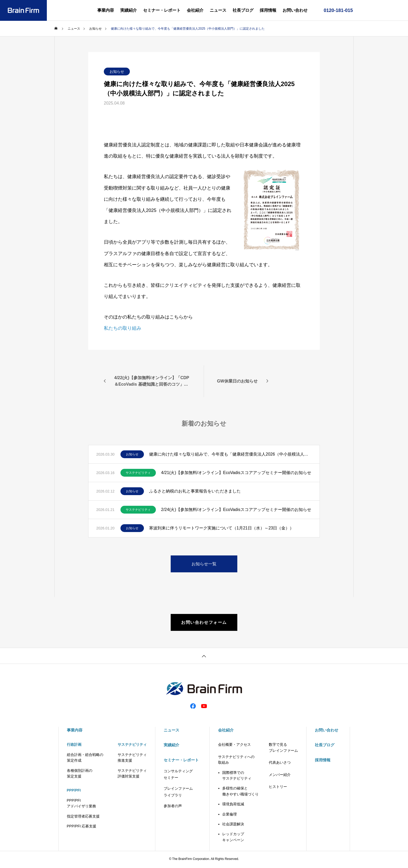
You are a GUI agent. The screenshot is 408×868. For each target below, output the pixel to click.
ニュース (218, 10)
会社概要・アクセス (234, 746)
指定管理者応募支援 (83, 817)
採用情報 (268, 10)
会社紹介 (195, 10)
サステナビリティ (138, 473)
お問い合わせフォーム (204, 623)
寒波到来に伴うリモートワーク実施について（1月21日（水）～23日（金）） (222, 528)
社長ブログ (243, 10)
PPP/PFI (74, 792)
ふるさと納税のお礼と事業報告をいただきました (195, 491)
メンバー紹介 (280, 776)
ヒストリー (278, 788)
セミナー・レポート (162, 10)
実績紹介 (129, 10)
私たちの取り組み (123, 328)
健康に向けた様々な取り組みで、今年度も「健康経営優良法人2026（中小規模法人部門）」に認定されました (230, 454)
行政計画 (74, 746)
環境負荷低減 (233, 805)
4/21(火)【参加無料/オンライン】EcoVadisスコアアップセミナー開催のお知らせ (236, 473)
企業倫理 (229, 815)
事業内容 (106, 10)
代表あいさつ (280, 764)
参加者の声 (173, 807)
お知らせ (117, 72)
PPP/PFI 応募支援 (82, 827)
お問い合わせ (295, 10)
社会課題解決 (233, 825)
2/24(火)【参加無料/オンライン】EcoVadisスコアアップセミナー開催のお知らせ (236, 510)
